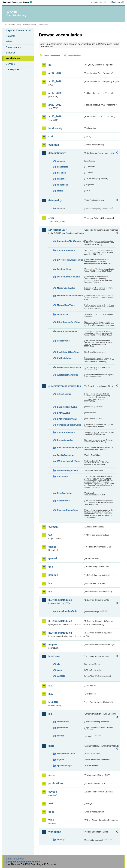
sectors (61, 736)
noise (52, 775)
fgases (52, 547)
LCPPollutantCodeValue (69, 277)
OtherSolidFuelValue (67, 331)
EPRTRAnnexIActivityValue (70, 448)
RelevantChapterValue (68, 510)
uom (51, 812)
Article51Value (64, 394)
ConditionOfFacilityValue (69, 425)
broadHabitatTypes (66, 754)
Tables (9, 41)
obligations (62, 185)
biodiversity (55, 128)
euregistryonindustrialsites (65, 386)
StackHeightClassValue (68, 352)
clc (58, 664)
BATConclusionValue (67, 419)
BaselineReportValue (67, 407)
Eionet (18, 25)
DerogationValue (65, 440)
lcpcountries (63, 722)
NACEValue (63, 476)
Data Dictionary (29, 25)
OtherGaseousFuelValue (69, 322)
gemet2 (53, 558)
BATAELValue (63, 413)
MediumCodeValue (66, 288)
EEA (19, 2)
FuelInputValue (64, 269)
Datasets (10, 36)
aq (50, 65)
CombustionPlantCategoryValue (70, 241)
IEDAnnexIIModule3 (60, 621)
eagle (60, 670)
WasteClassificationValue (69, 367)
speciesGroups (64, 766)
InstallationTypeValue (67, 470)
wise (51, 820)
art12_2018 (55, 81)
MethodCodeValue (66, 305)
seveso (53, 792)
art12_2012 (55, 73)
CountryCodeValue (66, 250)
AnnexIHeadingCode (67, 611)
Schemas (11, 53)
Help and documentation (18, 30)
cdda (51, 137)
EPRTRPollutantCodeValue (70, 260)
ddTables (61, 173)
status (60, 191)
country (61, 840)
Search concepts (75, 56)
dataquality (55, 200)
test (51, 803)
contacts (61, 161)
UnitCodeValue (64, 358)
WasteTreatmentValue (67, 375)
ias (50, 583)
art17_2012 (55, 105)
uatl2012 (61, 676)
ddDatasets (62, 167)
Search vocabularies (52, 56)
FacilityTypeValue (65, 455)
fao (50, 535)
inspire (52, 645)
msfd (51, 746)
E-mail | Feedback (15, 859)
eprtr (51, 218)
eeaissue (61, 179)
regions (61, 760)
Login (96, 2)
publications (56, 783)
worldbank (55, 832)
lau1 (51, 686)
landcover (54, 656)
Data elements (13, 47)
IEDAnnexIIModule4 (60, 633)
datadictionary (57, 153)
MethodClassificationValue (70, 296)
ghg (51, 567)
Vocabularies (13, 58)
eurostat (53, 527)
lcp (50, 714)
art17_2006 (55, 93)
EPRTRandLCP (57, 230)
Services (10, 64)
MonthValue (63, 314)
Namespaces (12, 69)
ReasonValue (63, 341)
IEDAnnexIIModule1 (60, 600)
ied (50, 592)
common (54, 145)
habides (53, 575)
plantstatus (62, 728)
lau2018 (53, 702)
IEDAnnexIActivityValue (68, 461)
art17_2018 (55, 116)
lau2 (51, 694)
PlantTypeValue (64, 493)
